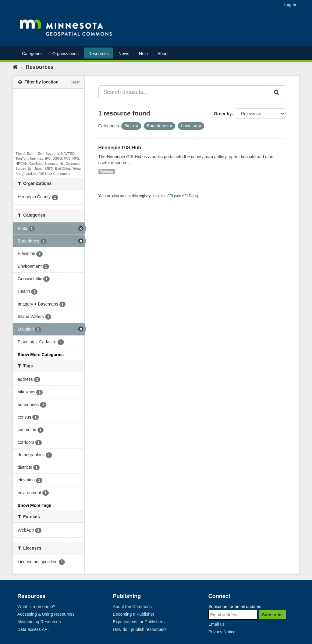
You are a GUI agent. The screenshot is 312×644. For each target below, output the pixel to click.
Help (143, 54)
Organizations (66, 54)
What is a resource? (36, 607)
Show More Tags (34, 505)
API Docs (190, 196)
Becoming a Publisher (133, 614)
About (163, 54)
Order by (223, 114)
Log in (290, 5)
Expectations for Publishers (139, 622)
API (170, 196)
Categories (32, 54)
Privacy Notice (222, 632)
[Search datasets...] (184, 92)
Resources (99, 54)
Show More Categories (41, 355)
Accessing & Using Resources (46, 614)
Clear (75, 82)
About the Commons (132, 607)
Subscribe (272, 615)
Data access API (33, 629)
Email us (217, 624)
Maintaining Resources (39, 622)
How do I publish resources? (140, 629)
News (124, 54)
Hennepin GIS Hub (120, 148)
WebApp (107, 172)
